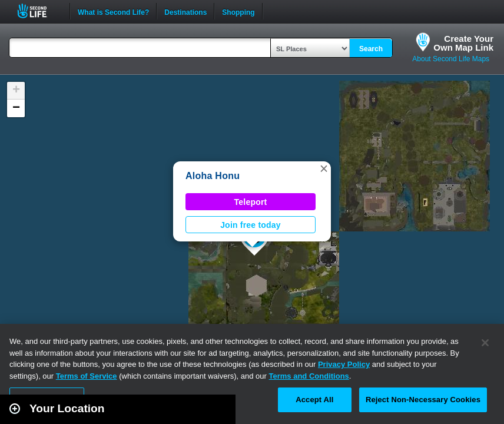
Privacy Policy (344, 364)
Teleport (251, 202)
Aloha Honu (213, 176)
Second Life (39, 11)
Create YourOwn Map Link (463, 43)
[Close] (485, 343)
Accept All (314, 400)
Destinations (185, 11)
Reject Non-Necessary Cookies (423, 400)
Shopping (238, 11)
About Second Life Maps (451, 59)
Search (371, 49)
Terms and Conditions (309, 376)
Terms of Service (87, 376)
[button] (324, 168)
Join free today (251, 225)
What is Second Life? (113, 11)
